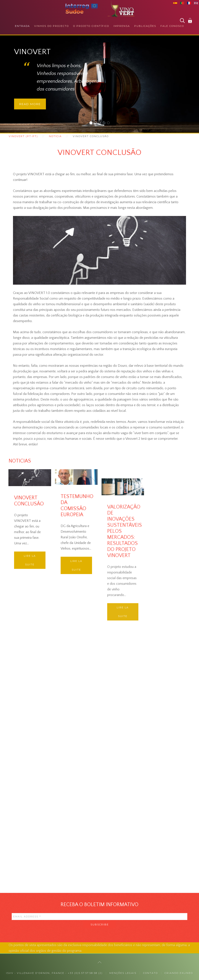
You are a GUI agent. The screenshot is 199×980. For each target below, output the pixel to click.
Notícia (55, 136)
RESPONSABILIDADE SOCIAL (105, 123)
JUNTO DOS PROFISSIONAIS (101, 123)
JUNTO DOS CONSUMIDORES (96, 123)
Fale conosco (172, 26)
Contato (150, 973)
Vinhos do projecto (52, 26)
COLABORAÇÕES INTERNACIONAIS (109, 123)
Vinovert (92, 123)
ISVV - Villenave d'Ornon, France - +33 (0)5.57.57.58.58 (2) (54, 973)
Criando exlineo (179, 973)
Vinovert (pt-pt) (23, 136)
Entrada (22, 26)
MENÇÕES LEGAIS (123, 973)
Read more (30, 104)
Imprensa (122, 26)
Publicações (145, 26)
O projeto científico (91, 26)
